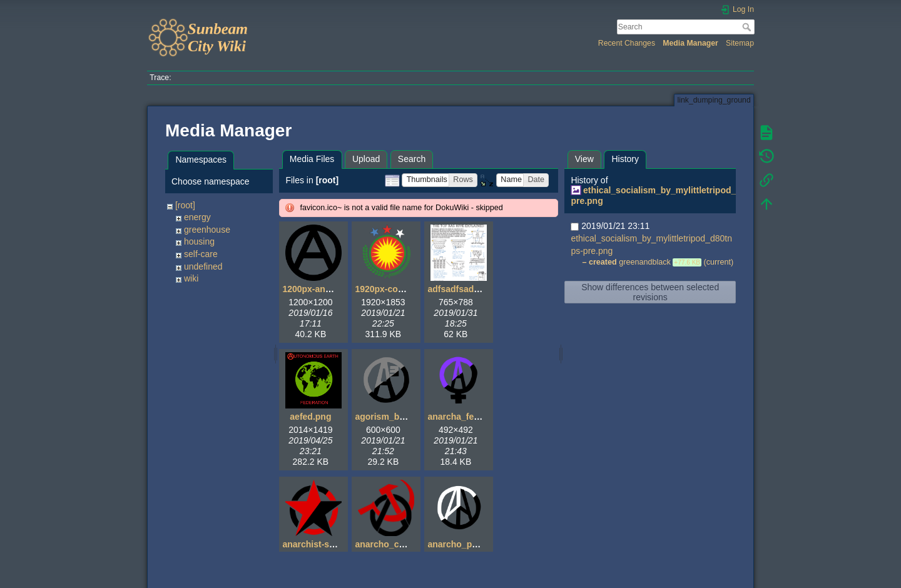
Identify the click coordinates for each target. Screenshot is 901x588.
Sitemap (740, 43)
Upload (366, 159)
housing (199, 241)
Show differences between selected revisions (650, 292)
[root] (185, 205)
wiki (191, 278)
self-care (201, 254)
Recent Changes (627, 43)
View (584, 159)
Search (748, 27)
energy (197, 217)
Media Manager (690, 43)
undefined (203, 266)
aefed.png (310, 417)
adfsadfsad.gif (457, 289)
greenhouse (207, 230)
